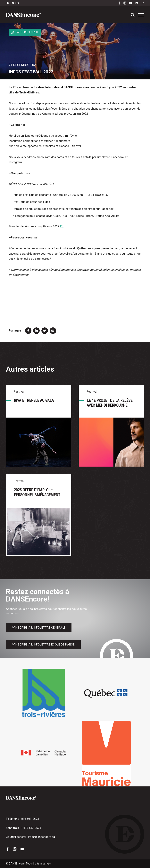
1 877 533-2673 (31, 828)
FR (7, 3)
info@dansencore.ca (42, 837)
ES (17, 3)
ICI (62, 226)
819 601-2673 (30, 819)
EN (12, 3)
